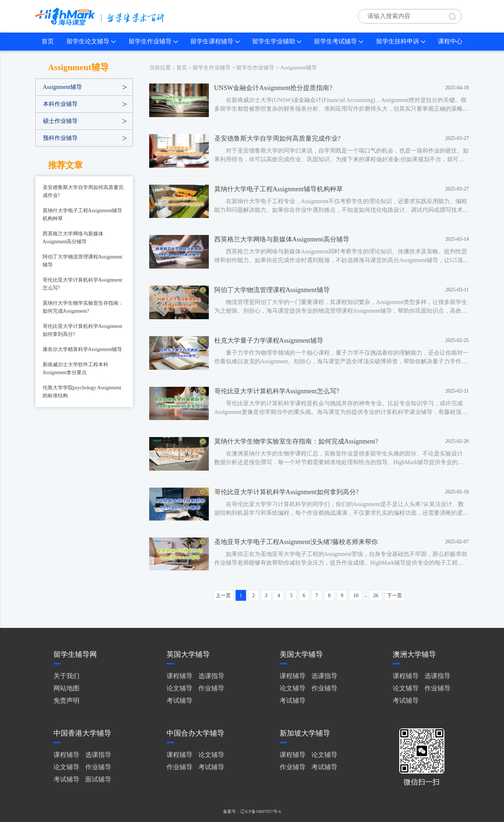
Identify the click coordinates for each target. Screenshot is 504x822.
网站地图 (66, 688)
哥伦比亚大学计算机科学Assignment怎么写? (83, 284)
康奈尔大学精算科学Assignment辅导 (83, 349)
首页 (48, 41)
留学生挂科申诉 (401, 41)
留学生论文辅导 (91, 41)
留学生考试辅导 (339, 41)
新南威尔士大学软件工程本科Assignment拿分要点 (76, 369)
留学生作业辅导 (153, 41)
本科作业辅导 (60, 104)
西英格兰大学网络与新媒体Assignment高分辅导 (73, 238)
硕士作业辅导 (60, 121)
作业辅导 (211, 688)
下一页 (395, 596)
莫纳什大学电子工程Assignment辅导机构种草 (83, 215)
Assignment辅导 (63, 87)
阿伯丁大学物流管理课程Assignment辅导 (83, 261)
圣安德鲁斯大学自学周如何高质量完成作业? (83, 191)
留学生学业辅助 (277, 41)
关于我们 (66, 676)
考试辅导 (180, 701)
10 (356, 596)
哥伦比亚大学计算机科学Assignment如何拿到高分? (83, 330)
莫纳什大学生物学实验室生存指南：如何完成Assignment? (83, 307)
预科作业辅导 (60, 138)
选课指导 (211, 676)
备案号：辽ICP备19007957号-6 (252, 812)
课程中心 (450, 41)
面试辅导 (98, 779)
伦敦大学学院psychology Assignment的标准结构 (82, 392)
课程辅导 (180, 676)
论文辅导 (180, 688)
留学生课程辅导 (215, 41)
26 (376, 596)
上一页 (223, 596)
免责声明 (66, 701)
